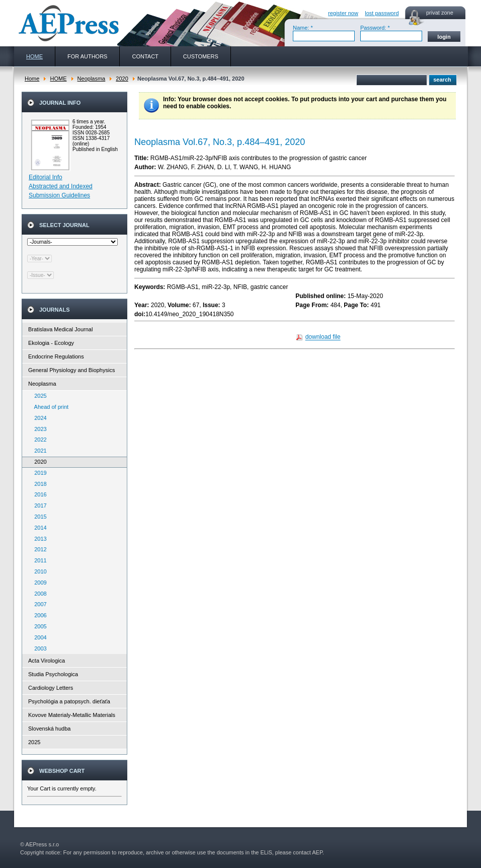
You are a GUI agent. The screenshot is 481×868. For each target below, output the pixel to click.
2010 (38, 571)
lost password (382, 13)
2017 (38, 505)
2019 (38, 473)
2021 (38, 451)
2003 (38, 648)
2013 (38, 539)
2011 (38, 560)
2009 (38, 583)
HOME (58, 79)
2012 (38, 549)
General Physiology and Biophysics (71, 370)
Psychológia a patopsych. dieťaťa (69, 701)
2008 (38, 594)
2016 (38, 494)
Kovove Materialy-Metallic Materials (72, 715)
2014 (38, 528)
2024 (38, 418)
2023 (38, 429)
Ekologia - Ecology (51, 343)
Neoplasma (92, 79)
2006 (38, 615)
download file (323, 337)
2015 (38, 517)
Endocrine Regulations (56, 356)
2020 (122, 79)
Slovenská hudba (49, 729)
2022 (38, 440)
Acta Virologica (47, 661)
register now (343, 13)
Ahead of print (49, 407)
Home (32, 79)
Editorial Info (46, 177)
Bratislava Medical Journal (60, 329)
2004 (38, 637)
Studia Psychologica (53, 674)
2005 (38, 626)
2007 (38, 604)
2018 (38, 484)
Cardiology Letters (51, 688)
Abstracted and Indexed (61, 186)
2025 (38, 396)
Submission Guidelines (59, 195)
